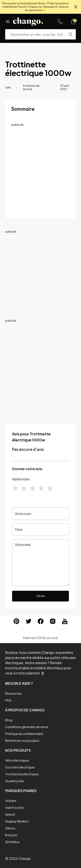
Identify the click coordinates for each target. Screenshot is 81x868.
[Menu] (8, 21)
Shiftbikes (12, 842)
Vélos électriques (17, 760)
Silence (10, 828)
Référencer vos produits (22, 741)
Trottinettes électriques (22, 774)
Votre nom (23, 514)
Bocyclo (11, 835)
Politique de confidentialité (24, 734)
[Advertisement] (40, 172)
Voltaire (11, 801)
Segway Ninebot (17, 821)
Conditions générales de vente (27, 727)
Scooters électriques (20, 767)
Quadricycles (15, 781)
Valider (41, 596)
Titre (18, 529)
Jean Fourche (14, 807)
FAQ (8, 700)
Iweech (10, 814)
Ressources (13, 693)
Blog (9, 720)
